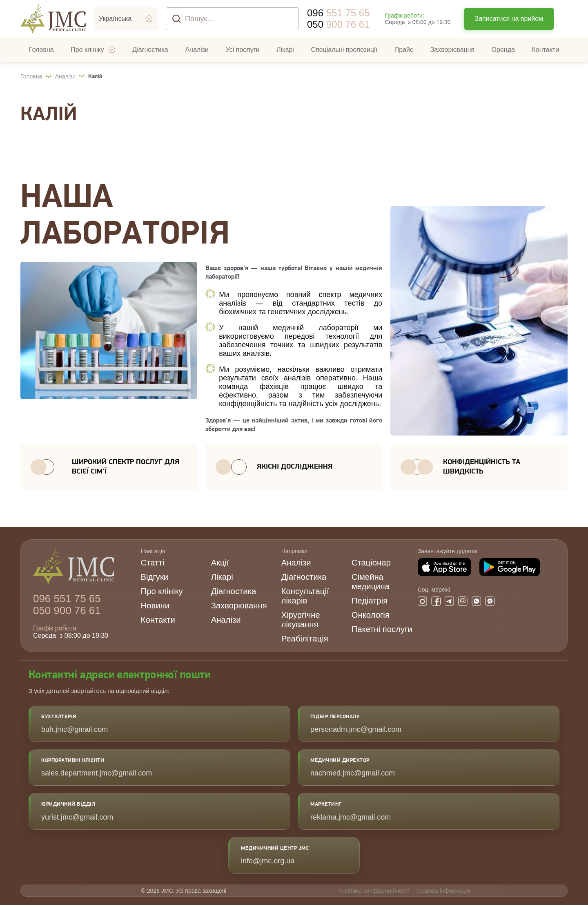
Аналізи (65, 76)
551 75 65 (338, 13)
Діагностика (234, 591)
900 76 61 (338, 24)
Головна (31, 76)
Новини (155, 606)
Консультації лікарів (305, 596)
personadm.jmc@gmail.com (356, 729)
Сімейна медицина (371, 582)
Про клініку (162, 591)
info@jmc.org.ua (268, 861)
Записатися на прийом (509, 19)
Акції (220, 563)
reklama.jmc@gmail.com (351, 817)
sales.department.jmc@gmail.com (97, 773)
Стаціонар (371, 563)
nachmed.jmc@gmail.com (353, 773)
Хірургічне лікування (301, 620)
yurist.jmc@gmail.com (77, 817)
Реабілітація (305, 639)
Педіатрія (370, 601)
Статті (153, 563)
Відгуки (155, 577)
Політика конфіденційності (374, 891)
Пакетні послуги (382, 629)
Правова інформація (443, 891)
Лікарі (222, 577)
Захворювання (239, 606)
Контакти (158, 620)
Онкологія (371, 615)
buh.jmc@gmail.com (75, 729)
